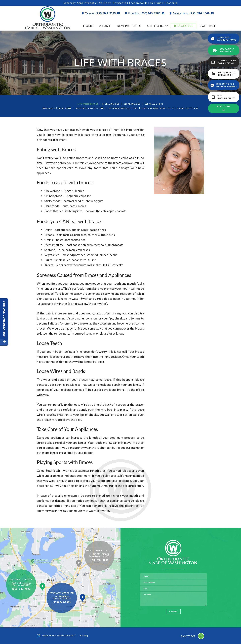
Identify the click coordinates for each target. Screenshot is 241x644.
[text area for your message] (173, 599)
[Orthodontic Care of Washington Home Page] (48, 19)
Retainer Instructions (124, 108)
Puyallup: (131, 13)
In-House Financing (165, 3)
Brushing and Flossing (89, 108)
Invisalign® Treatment (54, 108)
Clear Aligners (155, 104)
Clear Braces (133, 104)
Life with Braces (87, 104)
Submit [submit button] (173, 612)
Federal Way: (179, 13)
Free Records (139, 3)
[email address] (173, 588)
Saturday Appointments (79, 3)
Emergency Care (192, 108)
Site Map (85, 636)
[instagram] (224, 110)
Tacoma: (85, 13)
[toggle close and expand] (4, 342)
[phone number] (173, 582)
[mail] (116, 13)
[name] (173, 576)
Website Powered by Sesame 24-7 (56, 636)
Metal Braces (111, 104)
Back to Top (192, 636)
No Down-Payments (113, 3)
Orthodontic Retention (160, 108)
